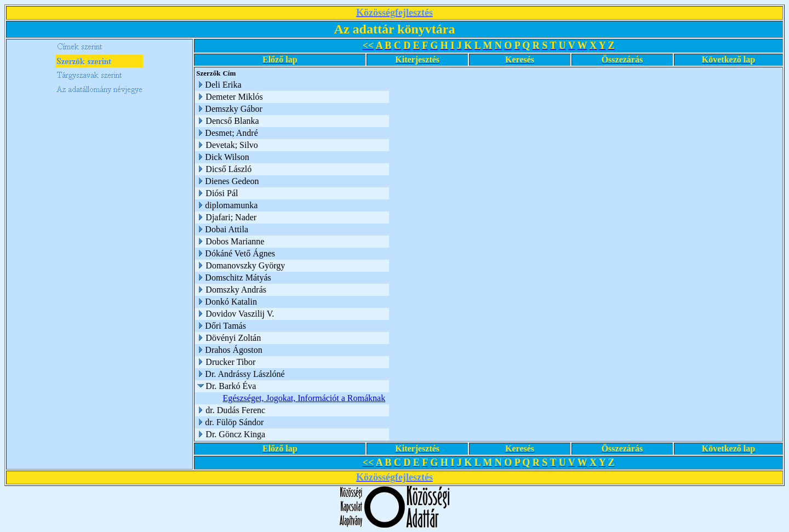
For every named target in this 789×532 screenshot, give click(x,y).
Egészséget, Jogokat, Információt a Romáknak (304, 398)
